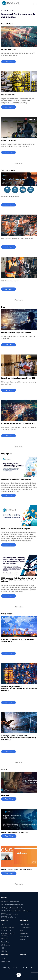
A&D (3, 948)
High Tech (5, 951)
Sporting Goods (6, 930)
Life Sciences (6, 945)
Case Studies (25, 924)
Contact (23, 954)
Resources (24, 920)
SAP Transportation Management (12, 905)
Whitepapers (24, 937)
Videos (22, 940)
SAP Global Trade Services (10, 902)
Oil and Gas (5, 942)
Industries (5, 920)
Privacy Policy (30, 968)
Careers (4, 958)
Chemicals (5, 939)
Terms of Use (5, 961)
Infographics (24, 933)
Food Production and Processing (8, 935)
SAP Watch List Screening (10, 914)
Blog (22, 930)
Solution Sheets (25, 927)
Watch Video (9, 799)
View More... (19, 163)
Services (4, 898)
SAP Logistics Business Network (12, 908)
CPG (3, 924)
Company (5, 954)
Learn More (8, 62)
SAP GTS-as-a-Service (9, 917)
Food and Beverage (8, 927)
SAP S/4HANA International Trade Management (17, 911)
